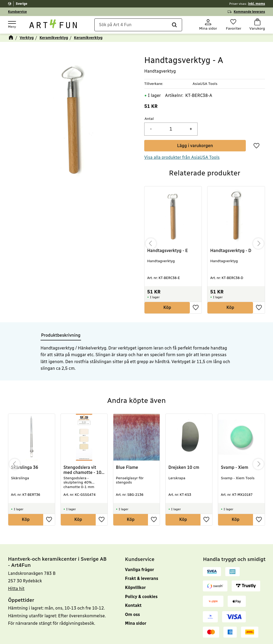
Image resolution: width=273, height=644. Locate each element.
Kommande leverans (249, 12)
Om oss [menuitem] (133, 614)
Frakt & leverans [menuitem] (142, 578)
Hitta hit (16, 589)
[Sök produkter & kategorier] (138, 25)
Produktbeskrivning (61, 335)
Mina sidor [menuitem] (136, 623)
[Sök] (174, 25)
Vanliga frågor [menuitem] (140, 570)
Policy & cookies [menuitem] (141, 597)
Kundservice (17, 12)
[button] (12, 24)
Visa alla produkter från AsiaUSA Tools (182, 157)
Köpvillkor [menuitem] (135, 588)
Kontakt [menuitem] (133, 605)
